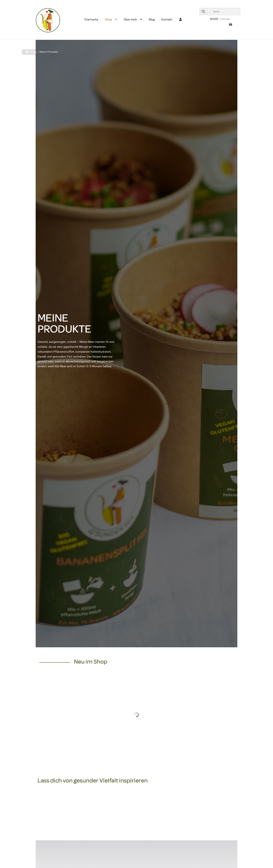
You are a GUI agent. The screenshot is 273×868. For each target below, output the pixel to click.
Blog (152, 20)
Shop (109, 20)
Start (33, 52)
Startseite (91, 20)
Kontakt (167, 20)
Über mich (130, 20)
